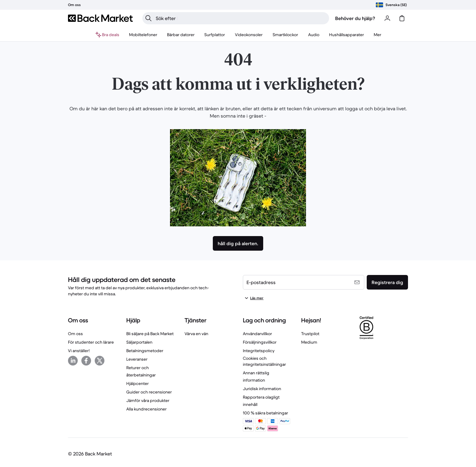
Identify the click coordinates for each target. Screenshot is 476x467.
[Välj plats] (391, 5)
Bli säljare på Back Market (150, 334)
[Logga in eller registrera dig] (387, 18)
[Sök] (148, 18)
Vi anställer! (79, 351)
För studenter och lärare (91, 342)
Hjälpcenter (138, 383)
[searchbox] (241, 18)
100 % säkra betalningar (265, 413)
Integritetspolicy (259, 351)
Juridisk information (262, 389)
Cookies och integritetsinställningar (264, 361)
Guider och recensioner (149, 392)
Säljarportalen (139, 342)
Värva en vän (196, 334)
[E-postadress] (304, 282)
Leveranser (137, 359)
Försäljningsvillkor (260, 342)
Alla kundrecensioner (146, 409)
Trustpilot (310, 334)
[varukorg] (402, 18)
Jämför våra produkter (148, 400)
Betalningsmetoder (145, 351)
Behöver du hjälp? (355, 18)
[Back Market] (100, 18)
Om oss (75, 334)
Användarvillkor (257, 334)
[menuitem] (143, 35)
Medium (309, 342)
